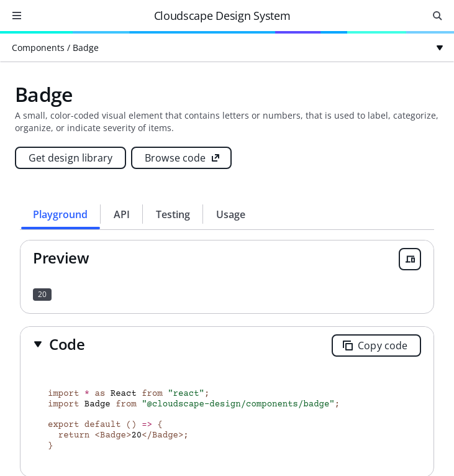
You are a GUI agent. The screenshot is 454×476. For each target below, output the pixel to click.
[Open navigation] (17, 16)
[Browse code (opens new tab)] (181, 158)
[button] (59, 344)
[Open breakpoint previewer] (410, 259)
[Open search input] (437, 16)
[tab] (61, 214)
